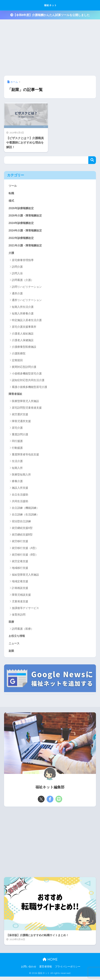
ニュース (14, 645)
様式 (12, 201)
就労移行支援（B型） (25, 556)
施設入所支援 (20, 489)
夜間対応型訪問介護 (24, 368)
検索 (92, 160)
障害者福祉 (16, 395)
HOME (50, 962)
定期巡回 (17, 362)
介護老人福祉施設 (23, 335)
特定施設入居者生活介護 (27, 321)
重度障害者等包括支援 (25, 456)
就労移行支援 (20, 543)
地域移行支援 (20, 570)
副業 (12, 653)
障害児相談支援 (21, 596)
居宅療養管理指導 (23, 261)
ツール (13, 186)
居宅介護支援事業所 (24, 328)
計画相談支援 (20, 589)
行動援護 (17, 449)
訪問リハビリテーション (27, 288)
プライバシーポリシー (68, 969)
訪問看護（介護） (23, 282)
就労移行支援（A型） (25, 550)
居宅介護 (17, 429)
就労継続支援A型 (22, 529)
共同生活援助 (20, 503)
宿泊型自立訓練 (21, 523)
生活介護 (17, 463)
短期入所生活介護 (23, 308)
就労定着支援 (20, 563)
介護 (12, 254)
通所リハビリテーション (27, 302)
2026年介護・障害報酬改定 (26, 216)
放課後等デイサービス (25, 610)
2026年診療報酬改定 (22, 209)
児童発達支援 (20, 603)
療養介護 (17, 483)
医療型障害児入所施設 (25, 403)
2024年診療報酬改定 (22, 224)
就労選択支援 (20, 416)
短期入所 (17, 469)
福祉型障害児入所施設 (25, 576)
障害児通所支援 (21, 423)
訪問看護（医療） (23, 630)
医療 (12, 623)
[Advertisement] (49, 843)
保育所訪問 (19, 616)
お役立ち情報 (17, 638)
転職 (12, 193)
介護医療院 (19, 355)
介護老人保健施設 (23, 342)
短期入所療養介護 (23, 315)
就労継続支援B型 (22, 536)
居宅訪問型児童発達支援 (27, 409)
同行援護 (17, 443)
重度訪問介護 (20, 436)
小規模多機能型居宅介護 (27, 375)
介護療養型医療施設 (24, 348)
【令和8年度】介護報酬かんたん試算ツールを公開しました (50, 15)
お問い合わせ (29, 969)
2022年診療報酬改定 (22, 239)
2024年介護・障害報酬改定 (26, 231)
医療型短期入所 (21, 476)
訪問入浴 (17, 275)
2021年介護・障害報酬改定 (26, 247)
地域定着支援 (20, 583)
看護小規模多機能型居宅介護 (29, 388)
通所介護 (17, 295)
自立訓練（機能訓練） (25, 509)
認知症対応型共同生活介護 (28, 382)
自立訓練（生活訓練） (25, 516)
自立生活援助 (20, 496)
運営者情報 (46, 969)
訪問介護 (17, 268)
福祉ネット (50, 5)
